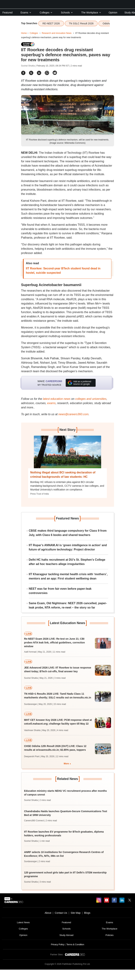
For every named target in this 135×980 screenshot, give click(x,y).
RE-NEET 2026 (51, 23)
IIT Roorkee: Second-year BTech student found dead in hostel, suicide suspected (63, 271)
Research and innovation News (57, 33)
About (48, 913)
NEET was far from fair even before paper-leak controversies (60, 591)
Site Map (76, 913)
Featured (8, 13)
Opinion (113, 13)
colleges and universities (91, 399)
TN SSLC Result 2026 (81, 23)
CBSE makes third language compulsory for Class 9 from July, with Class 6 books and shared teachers (68, 533)
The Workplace (91, 13)
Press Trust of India (39, 494)
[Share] (23, 73)
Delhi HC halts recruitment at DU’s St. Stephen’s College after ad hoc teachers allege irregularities (67, 562)
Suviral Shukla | (29, 66)
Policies (109, 935)
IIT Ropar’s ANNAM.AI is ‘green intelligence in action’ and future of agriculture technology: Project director (68, 547)
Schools (67, 13)
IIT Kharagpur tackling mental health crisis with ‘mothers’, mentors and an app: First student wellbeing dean (68, 576)
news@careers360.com (73, 414)
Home (24, 33)
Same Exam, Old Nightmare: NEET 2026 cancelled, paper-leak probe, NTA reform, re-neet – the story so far (68, 605)
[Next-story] (68, 455)
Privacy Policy (58, 944)
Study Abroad (66, 935)
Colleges (46, 13)
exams (51, 403)
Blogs (87, 913)
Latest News (23, 922)
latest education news (57, 399)
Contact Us (61, 913)
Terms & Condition (75, 944)
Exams (26, 13)
